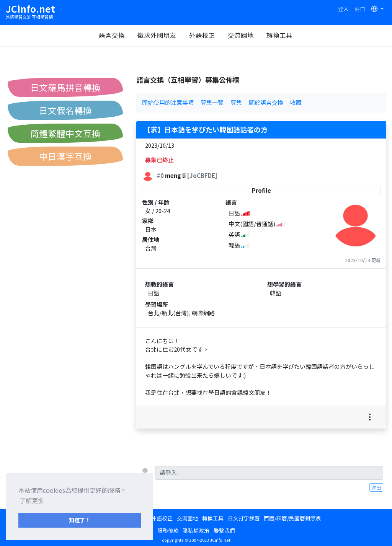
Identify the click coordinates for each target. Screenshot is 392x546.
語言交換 (112, 35)
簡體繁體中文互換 (65, 133)
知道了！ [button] (80, 520)
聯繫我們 (224, 530)
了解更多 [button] (32, 500)
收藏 (296, 102)
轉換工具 (279, 35)
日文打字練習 (244, 518)
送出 (376, 487)
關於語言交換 (266, 102)
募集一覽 (212, 102)
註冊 (360, 9)
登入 (343, 9)
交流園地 (241, 35)
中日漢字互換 (65, 156)
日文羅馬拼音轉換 (65, 87)
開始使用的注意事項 (168, 102)
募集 (236, 102)
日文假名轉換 (65, 110)
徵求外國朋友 (157, 35)
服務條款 (168, 530)
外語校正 (202, 35)
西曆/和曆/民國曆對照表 (292, 518)
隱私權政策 (196, 530)
